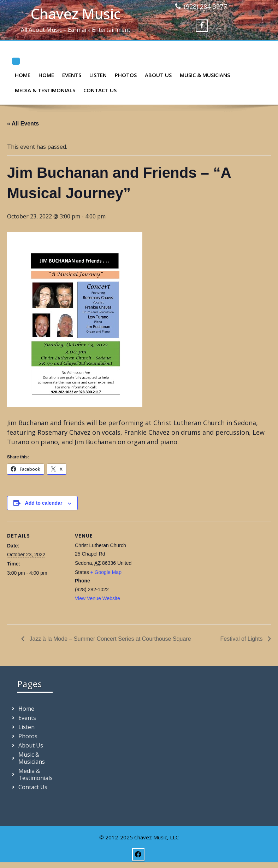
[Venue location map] (180, 571)
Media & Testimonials (45, 90)
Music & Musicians (205, 75)
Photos (126, 75)
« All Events (23, 124)
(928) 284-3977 (205, 6)
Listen (98, 75)
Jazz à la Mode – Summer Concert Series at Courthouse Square (110, 639)
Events (72, 75)
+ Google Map (106, 572)
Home (23, 75)
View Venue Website (97, 598)
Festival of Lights (242, 639)
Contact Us (100, 90)
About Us (158, 75)
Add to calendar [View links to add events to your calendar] (44, 503)
